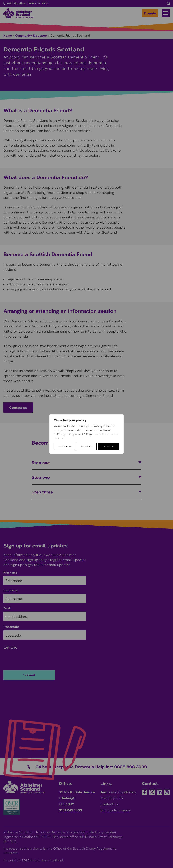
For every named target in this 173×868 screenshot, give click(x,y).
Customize (65, 446)
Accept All (109, 446)
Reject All (87, 446)
